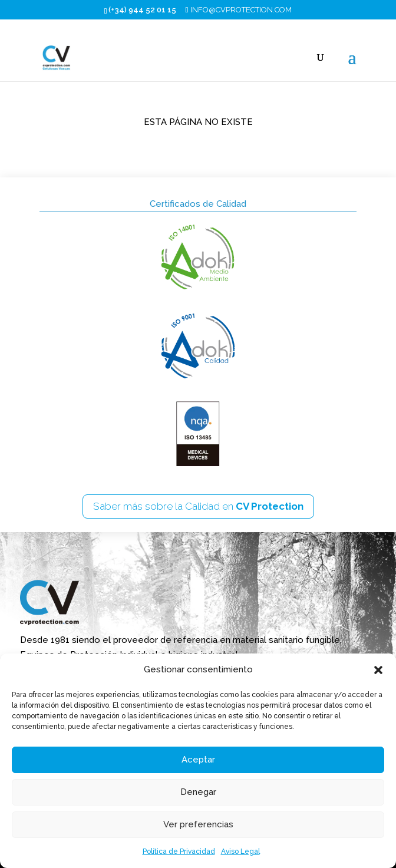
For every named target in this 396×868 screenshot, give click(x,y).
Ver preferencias (198, 824)
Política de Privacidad (179, 852)
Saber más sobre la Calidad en (198, 506)
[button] (378, 670)
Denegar (198, 792)
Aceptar (198, 760)
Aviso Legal (240, 852)
